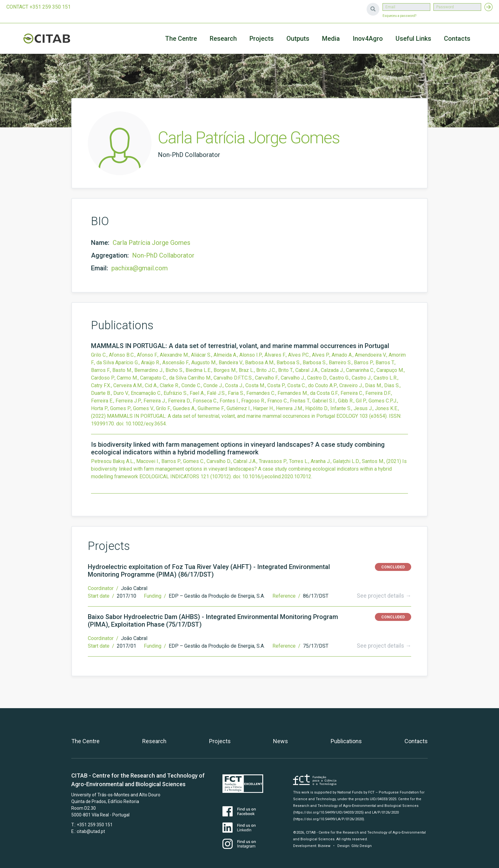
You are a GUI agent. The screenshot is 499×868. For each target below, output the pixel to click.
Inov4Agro (368, 39)
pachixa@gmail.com (140, 268)
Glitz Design (362, 846)
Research (223, 39)
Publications (346, 741)
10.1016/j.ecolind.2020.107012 (277, 477)
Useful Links (413, 39)
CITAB (54, 39)
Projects (220, 741)
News (281, 741)
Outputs (298, 39)
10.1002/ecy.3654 (146, 424)
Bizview (324, 846)
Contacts (457, 39)
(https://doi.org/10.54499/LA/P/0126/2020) (329, 819)
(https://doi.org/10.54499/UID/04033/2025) (328, 812)
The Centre (181, 39)
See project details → (384, 596)
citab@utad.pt (91, 831)
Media (331, 39)
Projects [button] (262, 39)
